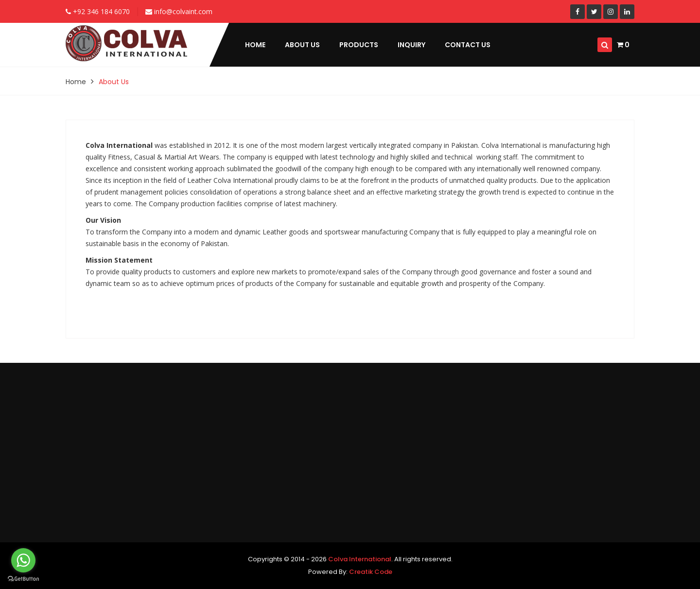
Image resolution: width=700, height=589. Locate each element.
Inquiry (411, 45)
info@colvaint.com (179, 11)
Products (359, 45)
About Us (302, 45)
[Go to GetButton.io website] (23, 579)
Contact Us (468, 45)
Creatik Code (371, 572)
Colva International (360, 559)
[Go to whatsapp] (23, 560)
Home (255, 45)
